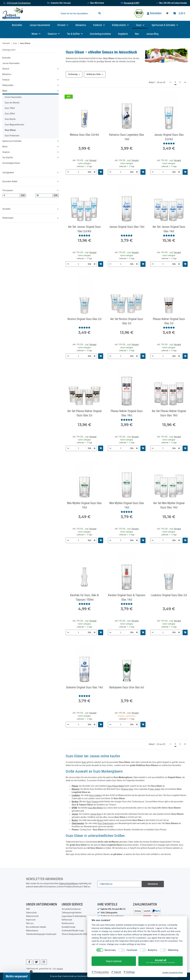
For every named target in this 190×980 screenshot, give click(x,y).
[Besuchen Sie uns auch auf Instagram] (44, 962)
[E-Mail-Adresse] (120, 884)
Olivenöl (6, 69)
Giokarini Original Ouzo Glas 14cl (84, 687)
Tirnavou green (127, 789)
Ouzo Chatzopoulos (106, 823)
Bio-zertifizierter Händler (36, 927)
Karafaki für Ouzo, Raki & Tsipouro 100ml (84, 597)
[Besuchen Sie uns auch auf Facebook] (29, 962)
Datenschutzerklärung (69, 883)
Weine (5, 147)
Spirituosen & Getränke (12, 141)
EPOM (74, 808)
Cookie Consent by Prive (172, 973)
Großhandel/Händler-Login (73, 931)
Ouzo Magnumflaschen (14, 125)
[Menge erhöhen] (95, 172)
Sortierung (73, 74)
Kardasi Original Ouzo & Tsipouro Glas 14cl (127, 597)
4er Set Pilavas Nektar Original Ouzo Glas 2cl (84, 413)
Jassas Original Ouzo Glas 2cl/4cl (169, 137)
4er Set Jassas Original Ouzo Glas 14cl (169, 229)
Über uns (30, 923)
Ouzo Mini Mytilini (95, 808)
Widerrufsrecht (32, 916)
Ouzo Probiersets (12, 136)
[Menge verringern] (68, 172)
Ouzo (84, 762)
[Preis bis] (44, 196)
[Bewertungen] (169, 143)
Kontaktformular (69, 927)
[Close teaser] (31, 972)
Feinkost (6, 80)
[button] (154, 13)
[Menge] (78, 172)
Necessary (110, 950)
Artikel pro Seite (94, 74)
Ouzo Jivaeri (155, 789)
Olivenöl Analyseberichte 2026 (74, 934)
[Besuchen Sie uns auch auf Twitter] (36, 962)
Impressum (31, 920)
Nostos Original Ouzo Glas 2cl (84, 319)
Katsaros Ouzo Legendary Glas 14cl (127, 137)
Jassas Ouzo (96, 814)
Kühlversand (67, 920)
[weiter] (185, 82)
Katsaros (76, 789)
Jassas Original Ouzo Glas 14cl (127, 227)
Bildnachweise (32, 931)
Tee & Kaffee (8, 158)
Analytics (152, 950)
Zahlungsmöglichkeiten (72, 913)
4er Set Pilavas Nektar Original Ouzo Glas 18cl (169, 413)
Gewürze (6, 152)
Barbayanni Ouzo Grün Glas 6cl (127, 687)
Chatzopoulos (78, 823)
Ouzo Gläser (10, 130)
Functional (132, 950)
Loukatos (76, 795)
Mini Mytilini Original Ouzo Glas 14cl (127, 505)
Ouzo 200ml (10, 114)
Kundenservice (68, 923)
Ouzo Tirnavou (93, 802)
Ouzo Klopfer (10, 119)
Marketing (173, 950)
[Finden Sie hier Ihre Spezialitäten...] (77, 14)
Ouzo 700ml (10, 108)
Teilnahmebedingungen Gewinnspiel (41, 934)
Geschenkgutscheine (11, 163)
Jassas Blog (152, 34)
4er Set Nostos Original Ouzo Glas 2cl (127, 321)
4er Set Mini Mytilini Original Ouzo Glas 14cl (169, 505)
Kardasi (75, 802)
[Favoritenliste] (167, 13)
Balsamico (7, 74)
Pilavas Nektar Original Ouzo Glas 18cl (127, 413)
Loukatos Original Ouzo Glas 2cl (169, 595)
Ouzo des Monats (12, 103)
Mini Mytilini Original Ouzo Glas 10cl (84, 505)
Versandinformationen (71, 909)
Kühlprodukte (8, 85)
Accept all (161, 961)
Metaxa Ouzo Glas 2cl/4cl (84, 135)
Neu (137, 34)
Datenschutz (31, 913)
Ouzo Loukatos (96, 795)
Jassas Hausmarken (11, 63)
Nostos (100, 820)
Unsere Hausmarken (13, 97)
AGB (28, 909)
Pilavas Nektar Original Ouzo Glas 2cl (169, 321)
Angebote (123, 34)
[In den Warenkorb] (101, 172)
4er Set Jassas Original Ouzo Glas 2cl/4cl (84, 229)
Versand (93, 160)
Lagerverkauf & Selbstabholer (74, 916)
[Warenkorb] (179, 13)
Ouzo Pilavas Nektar (116, 786)
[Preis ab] (11, 196)
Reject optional (114, 961)
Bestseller (7, 58)
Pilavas (75, 786)
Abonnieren (153, 884)
